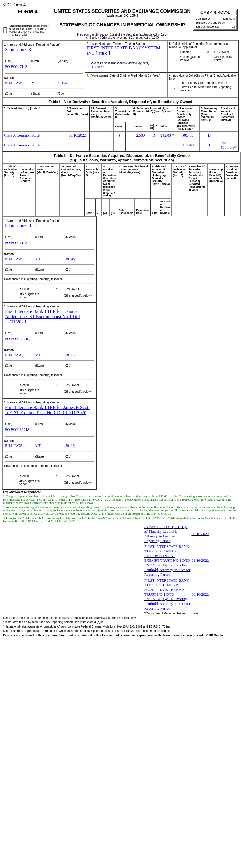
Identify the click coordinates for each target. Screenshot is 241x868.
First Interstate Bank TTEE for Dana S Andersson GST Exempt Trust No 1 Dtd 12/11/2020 (42, 317)
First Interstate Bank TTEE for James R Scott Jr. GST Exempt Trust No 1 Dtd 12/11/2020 (47, 410)
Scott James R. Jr (21, 50)
